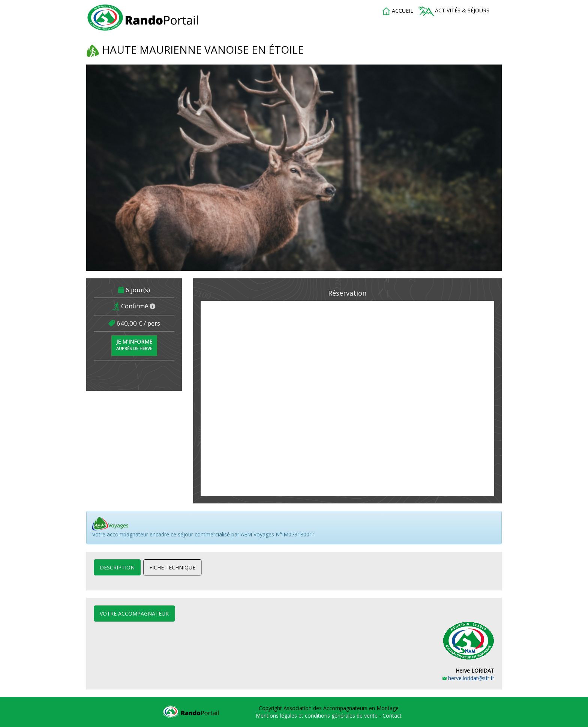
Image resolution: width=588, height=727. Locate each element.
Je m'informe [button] (134, 345)
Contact (392, 716)
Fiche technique (172, 567)
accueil (397, 11)
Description (117, 567)
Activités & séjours (454, 11)
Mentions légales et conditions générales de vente (317, 716)
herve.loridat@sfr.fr (468, 678)
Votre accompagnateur (134, 614)
